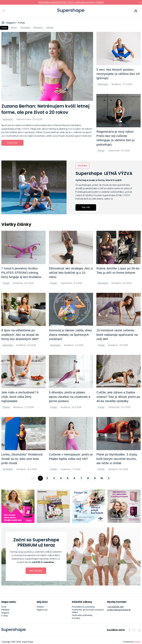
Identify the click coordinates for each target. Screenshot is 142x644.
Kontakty (76, 618)
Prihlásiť (136, 11)
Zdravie (50, 28)
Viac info (86, 207)
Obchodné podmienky (82, 615)
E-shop (5, 616)
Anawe (137, 642)
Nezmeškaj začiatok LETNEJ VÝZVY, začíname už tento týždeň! (71, 2)
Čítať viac (12, 143)
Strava (14, 28)
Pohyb (4, 28)
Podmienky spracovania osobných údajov (88, 611)
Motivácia (38, 28)
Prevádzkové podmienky (83, 607)
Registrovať (42, 610)
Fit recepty (25, 28)
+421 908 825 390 (115, 607)
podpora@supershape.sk (119, 610)
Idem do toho (36, 571)
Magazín (5, 613)
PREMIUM (5, 610)
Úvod (4, 607)
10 (102, 478)
